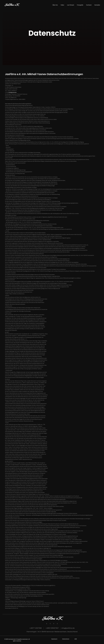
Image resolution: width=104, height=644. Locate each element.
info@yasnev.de (13, 92)
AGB (76, 639)
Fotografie (80, 5)
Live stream (71, 5)
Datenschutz (66, 639)
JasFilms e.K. (12, 5)
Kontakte (97, 5)
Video (62, 5)
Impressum (54, 639)
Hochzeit (89, 5)
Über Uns (55, 5)
